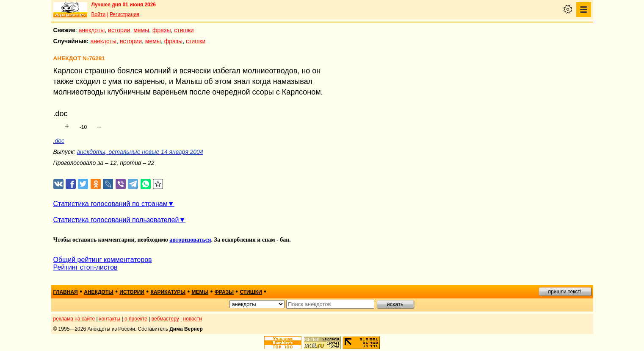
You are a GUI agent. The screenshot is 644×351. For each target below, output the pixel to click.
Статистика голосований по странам (111, 204)
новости (192, 319)
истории (119, 30)
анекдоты (92, 30)
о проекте (136, 319)
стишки (184, 30)
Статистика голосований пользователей (116, 220)
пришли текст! (565, 292)
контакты (110, 319)
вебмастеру (165, 319)
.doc (59, 141)
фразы (162, 30)
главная (66, 292)
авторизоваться (190, 240)
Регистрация (124, 14)
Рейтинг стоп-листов (86, 267)
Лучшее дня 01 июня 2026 (124, 5)
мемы (141, 30)
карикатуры (168, 292)
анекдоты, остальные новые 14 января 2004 (140, 152)
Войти (99, 14)
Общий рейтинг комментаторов (103, 260)
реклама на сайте (74, 319)
